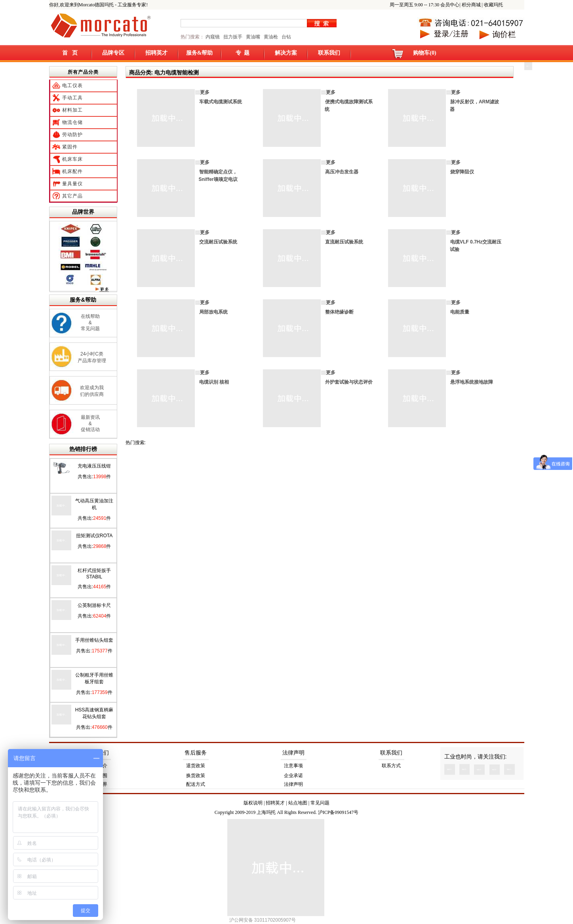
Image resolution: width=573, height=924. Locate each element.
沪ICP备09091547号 (338, 812)
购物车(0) (425, 53)
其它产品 (72, 196)
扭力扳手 (233, 37)
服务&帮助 (200, 53)
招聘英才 (156, 53)
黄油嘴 (253, 37)
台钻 (286, 37)
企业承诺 (293, 776)
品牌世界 (83, 212)
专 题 (243, 53)
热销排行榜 (83, 449)
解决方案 (286, 53)
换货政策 (196, 776)
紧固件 (70, 147)
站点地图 (298, 803)
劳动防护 (72, 135)
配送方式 (196, 784)
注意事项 (293, 766)
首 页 (70, 53)
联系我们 (329, 53)
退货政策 (196, 766)
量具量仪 (72, 184)
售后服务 (196, 753)
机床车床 (72, 159)
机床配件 (72, 171)
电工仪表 (72, 86)
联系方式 (391, 766)
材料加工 (72, 110)
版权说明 (253, 803)
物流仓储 (72, 122)
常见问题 (320, 803)
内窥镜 (213, 37)
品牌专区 (113, 53)
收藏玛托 (493, 5)
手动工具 (72, 98)
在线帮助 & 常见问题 (90, 322)
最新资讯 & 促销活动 (90, 423)
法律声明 (293, 753)
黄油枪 (271, 37)
